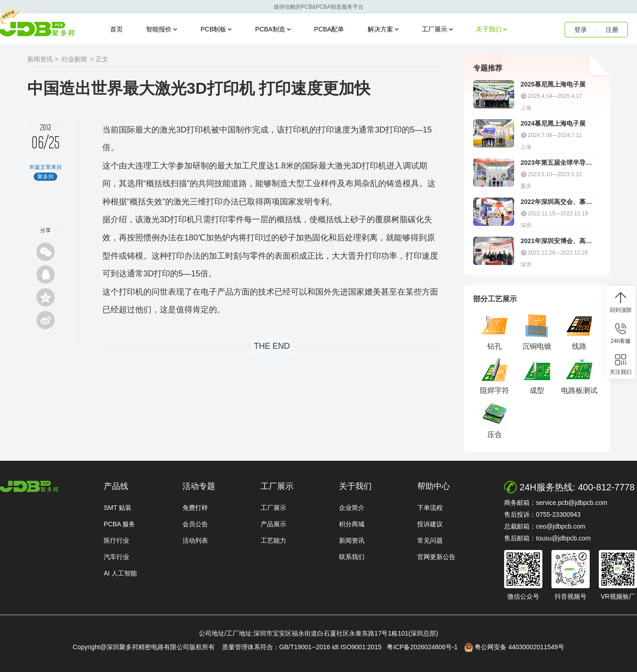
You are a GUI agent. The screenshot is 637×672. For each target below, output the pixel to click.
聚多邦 (37, 29)
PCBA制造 (270, 29)
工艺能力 (273, 540)
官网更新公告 (436, 557)
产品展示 (273, 524)
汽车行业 (116, 557)
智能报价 (159, 29)
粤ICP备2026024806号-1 (425, 647)
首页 (116, 29)
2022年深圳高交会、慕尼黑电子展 (556, 202)
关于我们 (489, 29)
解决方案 (380, 29)
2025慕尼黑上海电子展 (553, 84)
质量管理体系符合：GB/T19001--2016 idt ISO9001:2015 (304, 647)
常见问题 (430, 540)
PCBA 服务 (119, 524)
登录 (581, 30)
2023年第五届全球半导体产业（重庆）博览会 (556, 163)
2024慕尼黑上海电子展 (553, 123)
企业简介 (352, 508)
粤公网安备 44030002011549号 (514, 647)
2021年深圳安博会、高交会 (556, 241)
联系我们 (352, 557)
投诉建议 (430, 524)
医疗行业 (116, 540)
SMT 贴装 (118, 508)
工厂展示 (435, 29)
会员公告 (195, 524)
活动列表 (195, 540)
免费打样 (195, 508)
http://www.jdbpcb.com (29, 486)
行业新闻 (74, 59)
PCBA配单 (329, 29)
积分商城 (352, 524)
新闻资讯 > (43, 59)
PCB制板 (214, 29)
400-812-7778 (606, 487)
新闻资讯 (352, 540)
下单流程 (430, 508)
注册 (612, 30)
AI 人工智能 (120, 573)
